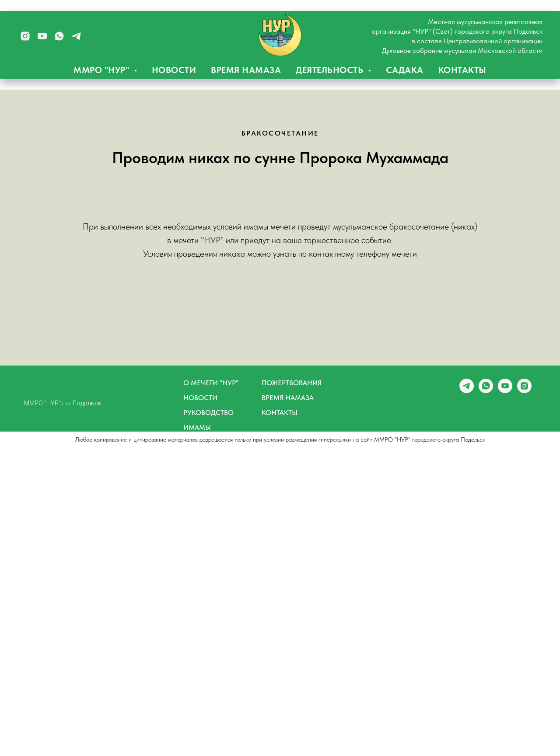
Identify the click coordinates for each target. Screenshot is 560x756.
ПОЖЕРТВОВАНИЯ (292, 383)
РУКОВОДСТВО (208, 413)
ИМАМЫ (197, 427)
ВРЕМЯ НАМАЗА (246, 70)
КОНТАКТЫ (462, 70)
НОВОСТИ (174, 70)
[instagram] (25, 36)
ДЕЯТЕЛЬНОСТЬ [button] (331, 70)
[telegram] (76, 36)
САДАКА (405, 70)
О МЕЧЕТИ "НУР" (211, 383)
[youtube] (42, 36)
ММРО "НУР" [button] (103, 70)
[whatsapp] (59, 36)
